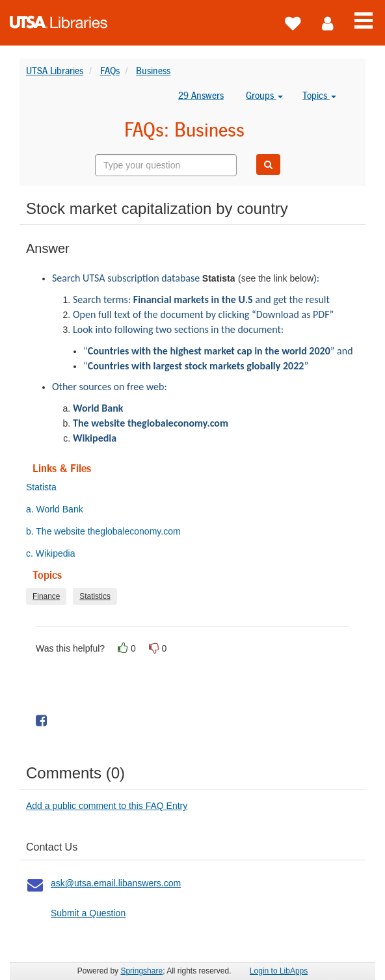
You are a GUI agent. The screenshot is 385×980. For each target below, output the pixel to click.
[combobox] (166, 165)
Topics (319, 95)
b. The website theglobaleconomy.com (109, 531)
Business (153, 71)
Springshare (141, 971)
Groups (264, 95)
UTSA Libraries (55, 71)
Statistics (95, 596)
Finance (46, 596)
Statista (47, 487)
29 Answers (201, 95)
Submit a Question (88, 913)
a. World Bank (60, 509)
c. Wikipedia (56, 553)
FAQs (110, 71)
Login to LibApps (279, 971)
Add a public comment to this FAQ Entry (107, 806)
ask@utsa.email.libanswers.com (116, 883)
